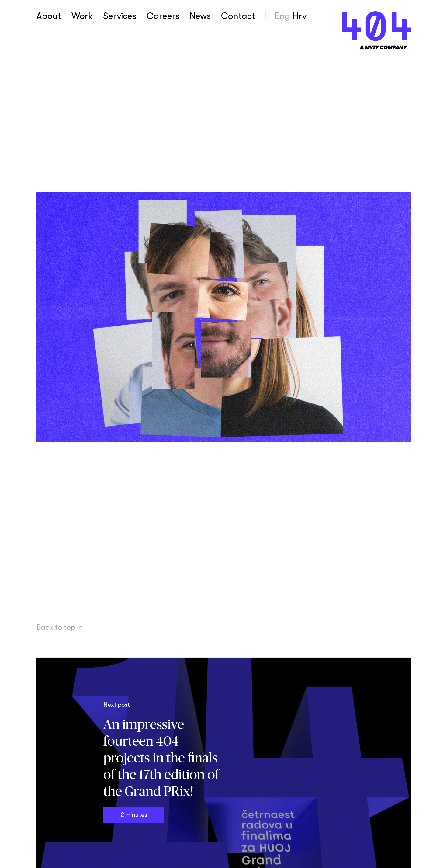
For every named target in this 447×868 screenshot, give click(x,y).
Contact (238, 16)
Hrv (300, 16)
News (200, 16)
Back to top (60, 627)
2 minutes (134, 815)
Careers (163, 16)
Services (120, 16)
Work (82, 16)
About (49, 16)
